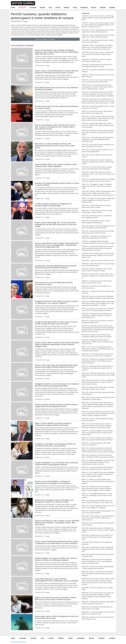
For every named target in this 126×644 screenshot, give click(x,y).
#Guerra (112, 8)
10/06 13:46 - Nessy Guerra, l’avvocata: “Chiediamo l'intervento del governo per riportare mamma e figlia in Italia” (98, 162)
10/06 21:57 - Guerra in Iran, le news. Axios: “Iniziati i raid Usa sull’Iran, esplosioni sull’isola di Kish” (97, 81)
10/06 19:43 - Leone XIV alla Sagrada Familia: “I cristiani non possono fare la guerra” (98, 107)
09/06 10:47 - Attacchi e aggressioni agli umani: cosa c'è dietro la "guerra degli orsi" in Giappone (98, 507)
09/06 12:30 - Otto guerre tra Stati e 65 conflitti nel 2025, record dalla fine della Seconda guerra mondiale (98, 456)
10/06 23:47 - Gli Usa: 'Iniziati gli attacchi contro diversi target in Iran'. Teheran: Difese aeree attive (98, 36)
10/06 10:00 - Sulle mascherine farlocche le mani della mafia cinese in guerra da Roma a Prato (98, 232)
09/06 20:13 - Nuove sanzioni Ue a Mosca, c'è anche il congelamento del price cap (98, 322)
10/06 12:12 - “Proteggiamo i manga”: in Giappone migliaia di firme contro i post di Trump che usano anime (97, 186)
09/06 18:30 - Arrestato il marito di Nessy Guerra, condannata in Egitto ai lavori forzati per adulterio (97, 336)
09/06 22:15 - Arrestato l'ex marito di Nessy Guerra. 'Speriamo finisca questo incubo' (97, 282)
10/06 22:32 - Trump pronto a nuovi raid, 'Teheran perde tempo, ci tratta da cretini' (97, 60)
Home (13, 8)
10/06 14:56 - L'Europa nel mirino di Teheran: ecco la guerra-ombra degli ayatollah (97, 151)
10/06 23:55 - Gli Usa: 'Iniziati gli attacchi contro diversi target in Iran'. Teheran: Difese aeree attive (98, 31)
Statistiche (22, 8)
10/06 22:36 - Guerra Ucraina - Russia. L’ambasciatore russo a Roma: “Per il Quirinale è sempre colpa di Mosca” (98, 54)
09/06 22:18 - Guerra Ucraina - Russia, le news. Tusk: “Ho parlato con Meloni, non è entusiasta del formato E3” (98, 276)
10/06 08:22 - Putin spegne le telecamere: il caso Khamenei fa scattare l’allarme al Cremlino (96, 237)
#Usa (50, 8)
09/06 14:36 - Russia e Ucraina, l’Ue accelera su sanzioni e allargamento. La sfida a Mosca (98, 398)
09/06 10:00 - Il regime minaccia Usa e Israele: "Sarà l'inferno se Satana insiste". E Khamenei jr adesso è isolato (97, 537)
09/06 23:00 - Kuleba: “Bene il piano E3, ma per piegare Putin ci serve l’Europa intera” (98, 265)
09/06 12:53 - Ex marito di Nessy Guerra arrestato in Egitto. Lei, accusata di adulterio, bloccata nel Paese (97, 439)
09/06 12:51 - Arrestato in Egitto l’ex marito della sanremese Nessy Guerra (96, 444)
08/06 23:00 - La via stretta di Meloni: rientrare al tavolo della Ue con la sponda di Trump (98, 613)
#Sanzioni (84, 8)
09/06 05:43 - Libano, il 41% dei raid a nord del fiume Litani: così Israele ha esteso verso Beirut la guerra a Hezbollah (97, 574)
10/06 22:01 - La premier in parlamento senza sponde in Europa (98, 71)
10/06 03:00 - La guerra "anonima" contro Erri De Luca (98, 260)
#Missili (67, 8)
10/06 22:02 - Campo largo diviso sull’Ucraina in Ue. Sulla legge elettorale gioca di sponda (97, 65)
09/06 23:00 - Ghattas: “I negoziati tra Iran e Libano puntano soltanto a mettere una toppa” (97, 270)
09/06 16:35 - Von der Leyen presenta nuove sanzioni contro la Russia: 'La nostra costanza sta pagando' (98, 355)
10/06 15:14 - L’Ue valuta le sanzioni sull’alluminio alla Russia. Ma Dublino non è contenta (98, 146)
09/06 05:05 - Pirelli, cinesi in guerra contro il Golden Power (97, 589)
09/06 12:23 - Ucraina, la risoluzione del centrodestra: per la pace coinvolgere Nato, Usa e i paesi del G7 (98, 468)
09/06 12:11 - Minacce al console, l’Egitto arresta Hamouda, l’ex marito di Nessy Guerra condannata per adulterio (98, 481)
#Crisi (75, 8)
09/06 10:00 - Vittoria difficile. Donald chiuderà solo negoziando (97, 543)
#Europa (103, 8)
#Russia (43, 8)
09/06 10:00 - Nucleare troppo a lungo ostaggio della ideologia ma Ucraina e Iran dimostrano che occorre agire (97, 549)
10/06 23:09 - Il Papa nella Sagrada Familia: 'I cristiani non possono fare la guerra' (98, 41)
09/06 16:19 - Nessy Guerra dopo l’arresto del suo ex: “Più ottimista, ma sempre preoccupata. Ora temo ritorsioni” (97, 368)
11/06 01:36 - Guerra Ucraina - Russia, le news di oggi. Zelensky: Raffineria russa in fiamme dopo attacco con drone (98, 18)
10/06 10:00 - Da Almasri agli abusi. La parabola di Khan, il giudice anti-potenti (97, 217)
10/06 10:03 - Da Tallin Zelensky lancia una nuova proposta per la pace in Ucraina (96, 206)
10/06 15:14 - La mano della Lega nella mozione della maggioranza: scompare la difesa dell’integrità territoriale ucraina (98, 139)
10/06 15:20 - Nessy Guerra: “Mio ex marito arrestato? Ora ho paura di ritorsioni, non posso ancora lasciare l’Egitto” (98, 132)
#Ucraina (33, 8)
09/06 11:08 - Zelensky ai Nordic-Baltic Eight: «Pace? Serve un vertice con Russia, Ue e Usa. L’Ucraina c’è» (97, 502)
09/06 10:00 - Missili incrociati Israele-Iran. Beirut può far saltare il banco (98, 555)
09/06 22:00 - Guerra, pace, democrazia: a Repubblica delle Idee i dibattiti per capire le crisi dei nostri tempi (98, 297)
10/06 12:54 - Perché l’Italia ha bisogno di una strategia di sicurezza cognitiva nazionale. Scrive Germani (98, 180)
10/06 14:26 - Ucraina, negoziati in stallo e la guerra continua (97, 156)
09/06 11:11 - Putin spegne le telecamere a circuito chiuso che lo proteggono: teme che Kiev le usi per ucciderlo (97, 495)
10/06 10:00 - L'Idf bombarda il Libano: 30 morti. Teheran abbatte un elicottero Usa (96, 222)
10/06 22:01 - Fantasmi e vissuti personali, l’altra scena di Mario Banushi (98, 76)
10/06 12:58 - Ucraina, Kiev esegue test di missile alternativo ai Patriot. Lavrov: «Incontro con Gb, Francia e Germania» (98, 174)
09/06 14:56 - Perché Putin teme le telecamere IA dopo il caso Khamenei (98, 393)
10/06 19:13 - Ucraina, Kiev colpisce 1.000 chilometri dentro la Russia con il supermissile (97, 112)
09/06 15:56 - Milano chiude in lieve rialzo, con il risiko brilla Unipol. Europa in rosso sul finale (98, 388)
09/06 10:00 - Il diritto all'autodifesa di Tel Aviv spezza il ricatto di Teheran (98, 524)
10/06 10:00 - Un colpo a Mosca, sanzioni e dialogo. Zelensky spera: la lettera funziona (97, 211)
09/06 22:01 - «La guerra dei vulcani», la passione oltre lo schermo (98, 292)
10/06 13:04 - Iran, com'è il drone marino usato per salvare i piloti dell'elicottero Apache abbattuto (97, 168)
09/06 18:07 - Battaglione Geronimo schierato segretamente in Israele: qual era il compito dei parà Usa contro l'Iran (97, 342)
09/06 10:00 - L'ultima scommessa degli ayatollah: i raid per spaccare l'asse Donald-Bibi (98, 512)
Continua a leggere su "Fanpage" (45, 39)
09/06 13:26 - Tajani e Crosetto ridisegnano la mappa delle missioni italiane (97, 420)
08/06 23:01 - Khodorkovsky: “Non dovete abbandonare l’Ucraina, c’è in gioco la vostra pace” (98, 603)
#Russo (94, 8)
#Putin (58, 8)
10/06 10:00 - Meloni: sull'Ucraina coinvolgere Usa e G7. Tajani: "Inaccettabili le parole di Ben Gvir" (98, 227)
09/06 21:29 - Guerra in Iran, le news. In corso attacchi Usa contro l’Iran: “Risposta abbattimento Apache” (98, 309)
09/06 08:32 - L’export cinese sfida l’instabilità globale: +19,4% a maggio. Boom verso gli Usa (98, 567)
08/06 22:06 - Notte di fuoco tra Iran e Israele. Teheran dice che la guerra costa (98, 618)
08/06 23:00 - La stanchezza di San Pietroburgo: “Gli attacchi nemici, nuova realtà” (97, 608)
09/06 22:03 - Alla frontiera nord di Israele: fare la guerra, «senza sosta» (96, 287)
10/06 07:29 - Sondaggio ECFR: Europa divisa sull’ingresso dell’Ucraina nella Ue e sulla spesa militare (98, 242)
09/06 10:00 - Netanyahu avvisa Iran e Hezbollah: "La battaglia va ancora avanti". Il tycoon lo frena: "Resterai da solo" (98, 530)
